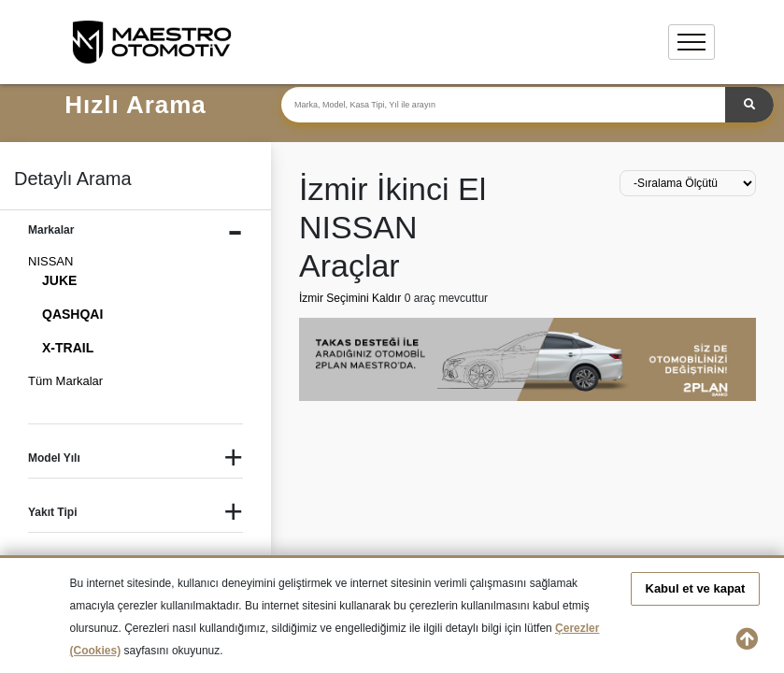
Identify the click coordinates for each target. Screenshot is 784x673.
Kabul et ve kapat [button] (696, 588)
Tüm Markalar (65, 381)
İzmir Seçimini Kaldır (352, 298)
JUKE (59, 280)
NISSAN (50, 261)
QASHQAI (72, 314)
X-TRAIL (68, 348)
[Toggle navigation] (691, 42)
